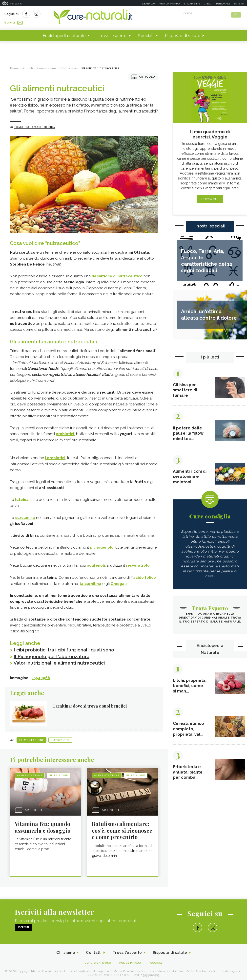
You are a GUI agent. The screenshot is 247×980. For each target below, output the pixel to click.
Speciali (146, 34)
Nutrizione (60, 737)
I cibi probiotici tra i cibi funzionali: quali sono (67, 647)
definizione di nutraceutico (117, 275)
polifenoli (96, 563)
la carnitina (91, 581)
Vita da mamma (170, 4)
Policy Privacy (131, 961)
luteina (22, 498)
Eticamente (192, 4)
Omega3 (119, 581)
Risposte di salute (183, 34)
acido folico (144, 575)
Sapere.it (240, 4)
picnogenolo (102, 545)
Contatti (92, 950)
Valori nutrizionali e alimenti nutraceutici (63, 660)
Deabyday (149, 4)
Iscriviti (60, 14)
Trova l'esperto (112, 34)
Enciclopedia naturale (64, 34)
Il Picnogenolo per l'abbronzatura (54, 653)
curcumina (25, 515)
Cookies (159, 961)
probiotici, (65, 432)
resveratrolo (138, 563)
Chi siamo (63, 950)
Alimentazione (31, 737)
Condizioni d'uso (96, 961)
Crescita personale (217, 4)
